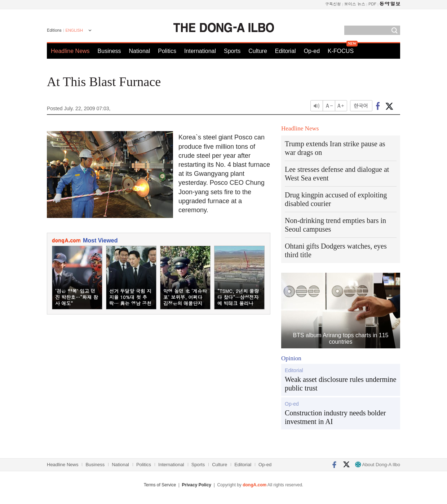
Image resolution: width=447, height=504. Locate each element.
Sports (232, 51)
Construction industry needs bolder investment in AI (335, 417)
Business (109, 51)
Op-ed (312, 51)
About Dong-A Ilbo (378, 465)
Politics (167, 51)
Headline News (70, 51)
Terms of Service (160, 485)
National (140, 51)
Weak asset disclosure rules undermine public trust (340, 384)
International (200, 51)
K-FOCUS (341, 51)
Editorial (286, 51)
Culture (258, 51)
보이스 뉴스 (355, 4)
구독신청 (333, 4)
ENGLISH (74, 30)
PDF (372, 4)
